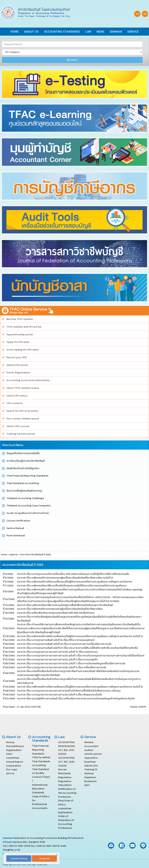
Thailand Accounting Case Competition (29, 506)
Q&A (87, 785)
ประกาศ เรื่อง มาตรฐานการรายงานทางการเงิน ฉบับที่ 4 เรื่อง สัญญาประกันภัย (59, 695)
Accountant (91, 746)
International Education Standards (40, 789)
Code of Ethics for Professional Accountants (41, 802)
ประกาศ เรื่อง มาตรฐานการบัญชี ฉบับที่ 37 (77, 648)
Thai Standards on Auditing (23, 483)
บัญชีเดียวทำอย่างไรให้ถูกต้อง (23, 468)
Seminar (116, 32)
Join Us (10, 773)
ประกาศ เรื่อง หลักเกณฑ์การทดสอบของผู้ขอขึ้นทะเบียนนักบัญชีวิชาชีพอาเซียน (60, 609)
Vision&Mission (15, 746)
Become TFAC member (20, 319)
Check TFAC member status (23, 388)
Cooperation (13, 766)
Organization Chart (14, 752)
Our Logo (12, 769)
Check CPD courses (18, 426)
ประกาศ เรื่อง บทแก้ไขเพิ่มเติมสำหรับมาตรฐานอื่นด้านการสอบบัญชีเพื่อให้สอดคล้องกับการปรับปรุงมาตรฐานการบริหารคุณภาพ (79, 681)
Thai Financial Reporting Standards (27, 476)
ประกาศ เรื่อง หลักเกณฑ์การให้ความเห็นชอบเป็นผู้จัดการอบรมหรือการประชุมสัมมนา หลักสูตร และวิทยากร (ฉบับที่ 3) (80, 687)
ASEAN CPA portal (17, 365)
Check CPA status (17, 396)
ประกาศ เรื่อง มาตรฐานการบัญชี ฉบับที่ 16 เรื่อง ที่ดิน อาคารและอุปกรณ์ (56, 640)
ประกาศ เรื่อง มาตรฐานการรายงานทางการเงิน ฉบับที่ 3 (57, 659)
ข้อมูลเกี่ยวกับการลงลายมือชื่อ (23, 453)
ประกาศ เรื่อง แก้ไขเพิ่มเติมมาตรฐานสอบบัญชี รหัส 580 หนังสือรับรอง (56, 613)
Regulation (65, 781)
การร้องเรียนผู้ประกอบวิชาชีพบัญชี (26, 461)
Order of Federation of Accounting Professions (66, 822)
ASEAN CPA (91, 766)
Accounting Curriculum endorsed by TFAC (29, 380)
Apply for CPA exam (18, 342)
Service (133, 32)
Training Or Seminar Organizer (91, 773)
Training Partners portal (21, 434)
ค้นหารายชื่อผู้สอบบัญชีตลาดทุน (24, 491)
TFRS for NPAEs (41, 757)
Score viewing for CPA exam (22, 350)
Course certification (18, 521)
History (10, 742)
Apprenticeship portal (20, 334)
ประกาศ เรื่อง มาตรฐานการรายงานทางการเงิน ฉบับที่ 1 (81, 656)
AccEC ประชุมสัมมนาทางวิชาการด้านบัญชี (29, 513)
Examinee (90, 762)
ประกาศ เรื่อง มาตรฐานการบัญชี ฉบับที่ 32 (64, 644)
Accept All (44, 858)
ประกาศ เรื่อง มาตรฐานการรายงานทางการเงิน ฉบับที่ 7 (71, 663)
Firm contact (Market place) (23, 419)
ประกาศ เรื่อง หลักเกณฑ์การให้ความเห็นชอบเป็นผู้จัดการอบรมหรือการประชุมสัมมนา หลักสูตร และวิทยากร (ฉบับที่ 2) (80, 636)
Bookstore (90, 781)
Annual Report (14, 762)
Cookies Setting (19, 858)
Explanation (65, 812)
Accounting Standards (62, 32)
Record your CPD (17, 357)
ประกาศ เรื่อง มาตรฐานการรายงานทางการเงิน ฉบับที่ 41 (57, 652)
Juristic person (93, 754)
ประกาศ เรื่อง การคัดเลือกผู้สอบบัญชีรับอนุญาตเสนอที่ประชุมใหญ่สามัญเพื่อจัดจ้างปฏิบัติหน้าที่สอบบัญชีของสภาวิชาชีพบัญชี (79, 619)
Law (88, 32)
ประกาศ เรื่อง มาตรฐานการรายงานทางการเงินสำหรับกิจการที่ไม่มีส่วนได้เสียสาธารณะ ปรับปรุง (69, 691)
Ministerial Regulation (65, 775)
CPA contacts (14, 403)
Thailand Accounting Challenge (25, 498)
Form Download (16, 535)
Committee (13, 758)
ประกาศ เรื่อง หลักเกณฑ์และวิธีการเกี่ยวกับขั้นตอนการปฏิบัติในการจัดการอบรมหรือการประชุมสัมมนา (72, 586)
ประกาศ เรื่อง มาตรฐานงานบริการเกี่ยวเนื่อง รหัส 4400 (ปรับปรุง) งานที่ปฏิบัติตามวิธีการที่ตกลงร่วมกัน (73, 574)
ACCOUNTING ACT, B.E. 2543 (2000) (66, 762)
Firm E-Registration (18, 373)
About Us (31, 32)
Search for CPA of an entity (22, 411)
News (100, 32)
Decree (62, 769)
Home (15, 32)
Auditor (89, 750)
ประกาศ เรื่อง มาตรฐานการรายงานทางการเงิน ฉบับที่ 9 (62, 667)
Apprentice (91, 758)
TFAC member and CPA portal (24, 327)
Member (89, 742)
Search (72, 60)
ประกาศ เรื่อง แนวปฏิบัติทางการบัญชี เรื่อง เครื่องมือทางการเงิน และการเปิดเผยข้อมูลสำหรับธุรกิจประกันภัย (76, 698)
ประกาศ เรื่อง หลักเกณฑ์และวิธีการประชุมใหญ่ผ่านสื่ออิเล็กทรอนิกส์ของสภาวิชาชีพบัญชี (65, 605)
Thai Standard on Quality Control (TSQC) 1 (41, 775)
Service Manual (15, 528)
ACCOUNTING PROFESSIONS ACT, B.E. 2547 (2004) (67, 748)
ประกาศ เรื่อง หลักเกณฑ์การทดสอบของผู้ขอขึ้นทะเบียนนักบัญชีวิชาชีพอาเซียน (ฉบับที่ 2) (65, 578)
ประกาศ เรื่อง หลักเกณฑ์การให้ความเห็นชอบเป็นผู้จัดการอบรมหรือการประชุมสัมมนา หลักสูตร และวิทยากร (75, 582)
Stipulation (65, 785)
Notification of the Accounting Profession (67, 793)
